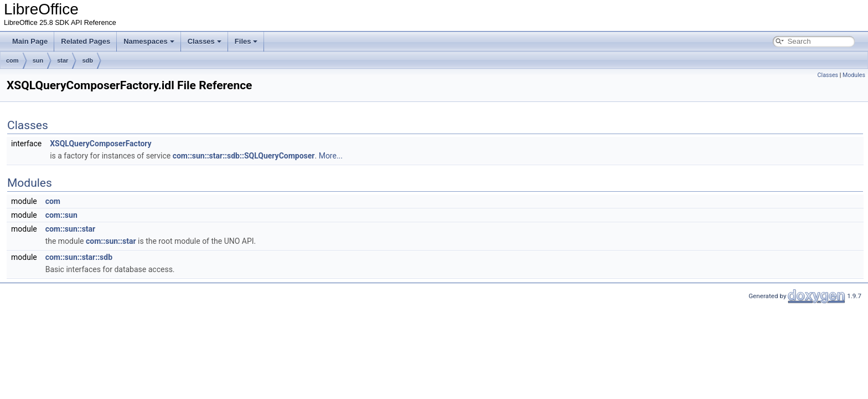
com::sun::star (71, 229)
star (63, 60)
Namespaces (149, 41)
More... (331, 156)
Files (246, 41)
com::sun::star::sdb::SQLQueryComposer (244, 156)
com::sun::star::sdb (79, 257)
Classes (205, 41)
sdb (87, 60)
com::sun (61, 215)
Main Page (30, 41)
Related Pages (86, 41)
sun (38, 60)
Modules (854, 75)
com (12, 60)
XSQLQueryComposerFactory (100, 144)
